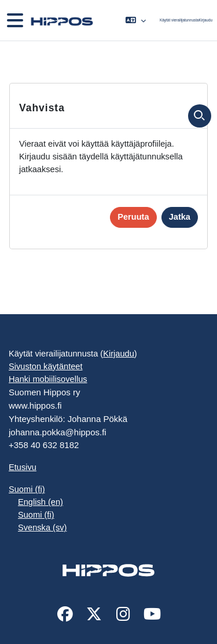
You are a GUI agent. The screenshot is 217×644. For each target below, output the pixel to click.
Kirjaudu (206, 20)
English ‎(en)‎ (41, 502)
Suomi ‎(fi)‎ (27, 489)
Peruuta (133, 217)
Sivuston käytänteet (46, 366)
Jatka (180, 217)
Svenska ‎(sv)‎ (42, 527)
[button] (136, 20)
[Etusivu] (61, 20)
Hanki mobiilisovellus (48, 379)
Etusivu (23, 467)
